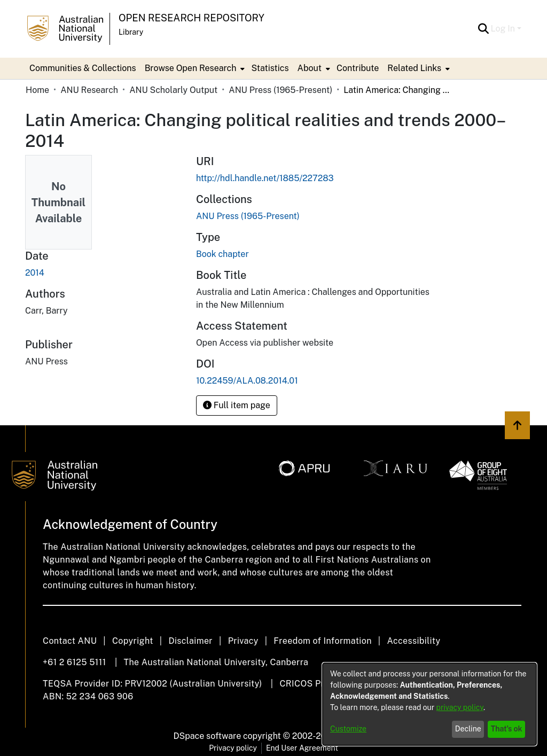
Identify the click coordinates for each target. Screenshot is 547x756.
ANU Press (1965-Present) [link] (280, 90)
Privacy (243, 641)
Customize (348, 729)
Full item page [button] (237, 405)
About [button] (310, 68)
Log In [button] (504, 29)
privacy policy (460, 707)
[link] (248, 216)
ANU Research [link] (89, 90)
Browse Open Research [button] (191, 68)
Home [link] (37, 90)
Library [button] (131, 32)
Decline (468, 729)
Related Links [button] (414, 68)
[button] (484, 29)
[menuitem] (194, 68)
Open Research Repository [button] (192, 18)
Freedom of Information (322, 641)
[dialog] (429, 704)
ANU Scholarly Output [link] (173, 90)
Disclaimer (190, 641)
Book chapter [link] (222, 254)
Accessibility (413, 641)
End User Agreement (302, 748)
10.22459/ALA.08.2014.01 (247, 381)
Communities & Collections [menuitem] (83, 68)
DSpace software (208, 736)
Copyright (133, 641)
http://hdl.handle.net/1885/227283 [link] (265, 178)
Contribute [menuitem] (358, 68)
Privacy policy (233, 748)
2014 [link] (35, 273)
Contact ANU (70, 641)
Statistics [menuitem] (270, 68)
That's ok (507, 729)
